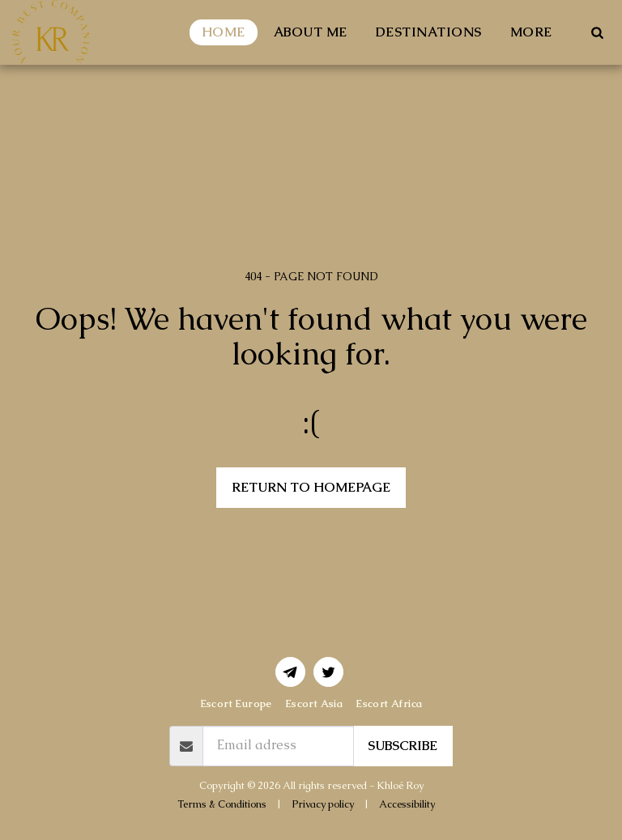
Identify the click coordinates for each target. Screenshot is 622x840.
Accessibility (407, 804)
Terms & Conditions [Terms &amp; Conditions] (222, 804)
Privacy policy (323, 804)
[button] (597, 32)
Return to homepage (311, 487)
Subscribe (403, 746)
